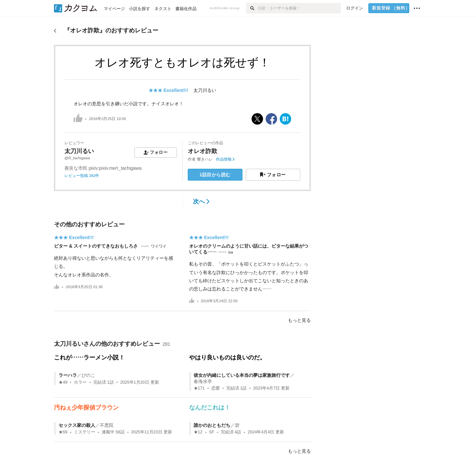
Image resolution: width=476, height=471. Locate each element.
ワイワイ (159, 246)
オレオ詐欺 (203, 151)
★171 (199, 388)
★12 (198, 432)
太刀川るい (205, 90)
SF (212, 432)
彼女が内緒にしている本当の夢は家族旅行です (242, 375)
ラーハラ (68, 375)
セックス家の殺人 (77, 425)
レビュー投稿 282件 (82, 176)
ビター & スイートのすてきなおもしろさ (97, 246)
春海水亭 (203, 381)
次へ (201, 201)
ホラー (80, 382)
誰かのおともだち (212, 425)
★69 (63, 432)
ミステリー (85, 432)
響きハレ (205, 159)
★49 (63, 382)
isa (231, 252)
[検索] (252, 8)
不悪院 (107, 425)
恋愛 (216, 388)
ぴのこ (88, 375)
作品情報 (225, 159)
